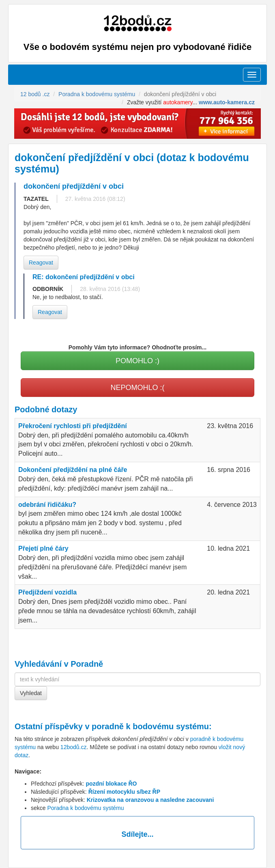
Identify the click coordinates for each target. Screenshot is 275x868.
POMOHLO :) (137, 361)
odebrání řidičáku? (47, 505)
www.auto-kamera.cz (227, 102)
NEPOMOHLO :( (137, 388)
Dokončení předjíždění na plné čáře (73, 470)
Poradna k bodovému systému (85, 808)
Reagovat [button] (41, 263)
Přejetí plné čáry (43, 548)
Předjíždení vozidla (47, 592)
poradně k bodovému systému (150, 726)
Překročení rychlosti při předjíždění (73, 426)
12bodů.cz (74, 747)
